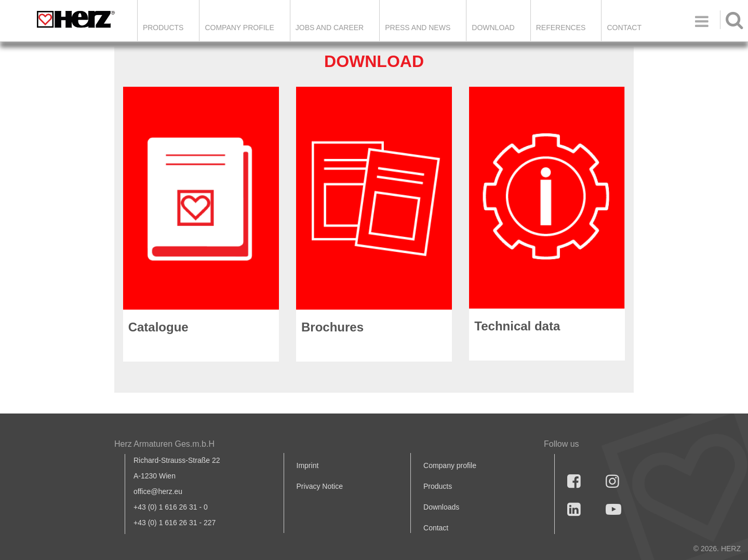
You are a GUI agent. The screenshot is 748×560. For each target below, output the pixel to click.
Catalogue (158, 327)
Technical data (517, 326)
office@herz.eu (158, 491)
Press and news (418, 28)
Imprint (308, 465)
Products (163, 28)
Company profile (450, 465)
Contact (624, 28)
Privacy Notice (320, 486)
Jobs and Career (330, 28)
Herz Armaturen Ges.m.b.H (164, 444)
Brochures (332, 327)
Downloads (441, 507)
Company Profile (239, 28)
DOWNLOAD (493, 28)
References (561, 28)
